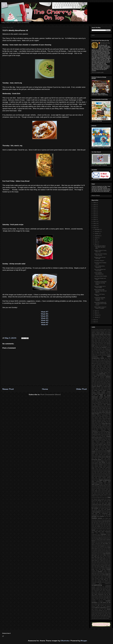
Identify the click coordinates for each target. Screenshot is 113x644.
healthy (93, 525)
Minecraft (99, 402)
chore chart (97, 467)
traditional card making (101, 607)
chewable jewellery (98, 466)
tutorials (101, 611)
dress (93, 488)
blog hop (104, 457)
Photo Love (102, 414)
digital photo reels (107, 479)
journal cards (100, 536)
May (96, 244)
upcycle (96, 613)
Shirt (102, 421)
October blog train (102, 407)
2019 (95, 217)
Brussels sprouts (102, 345)
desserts (104, 478)
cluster (93, 469)
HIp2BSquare (102, 376)
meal (99, 542)
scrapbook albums (97, 583)
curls (96, 475)
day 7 (104, 475)
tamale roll (94, 598)
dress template (97, 488)
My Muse (94, 405)
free (109, 497)
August (96, 238)
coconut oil (94, 470)
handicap (101, 524)
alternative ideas (95, 451)
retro (96, 580)
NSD (105, 405)
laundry (98, 540)
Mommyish (98, 403)
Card (93, 346)
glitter (95, 523)
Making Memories (107, 398)
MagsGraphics (107, 397)
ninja (110, 550)
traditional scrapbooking (100, 608)
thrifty (99, 604)
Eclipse (95, 364)
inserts (99, 534)
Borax (97, 345)
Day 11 (97, 354)
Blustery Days (103, 344)
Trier (106, 439)
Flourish (109, 370)
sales (105, 580)
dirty (105, 486)
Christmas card (101, 349)
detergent (109, 478)
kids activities (96, 538)
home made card (107, 526)
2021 (95, 213)
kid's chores (98, 537)
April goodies (108, 339)
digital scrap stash (95, 480)
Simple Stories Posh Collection (98, 423)
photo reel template (102, 563)
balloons (105, 455)
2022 (95, 211)
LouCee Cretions (101, 393)
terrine (99, 603)
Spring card (104, 427)
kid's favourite (104, 537)
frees (104, 518)
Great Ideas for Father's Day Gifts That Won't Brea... (100, 247)
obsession (102, 551)
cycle (98, 475)
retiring (93, 580)
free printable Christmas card (105, 508)
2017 (95, 221)
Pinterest (93, 416)
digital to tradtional (104, 484)
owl (100, 554)
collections (101, 470)
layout (102, 540)
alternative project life (102, 451)
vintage (106, 613)
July (96, 240)
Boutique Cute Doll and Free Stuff (100, 258)
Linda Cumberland (101, 389)
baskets (100, 456)
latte (95, 540)
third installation (95, 604)
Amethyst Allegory (103, 337)
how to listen (99, 529)
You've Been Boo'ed (100, 447)
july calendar (108, 536)
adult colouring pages (103, 448)
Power (100, 418)
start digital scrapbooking (98, 594)
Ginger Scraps (104, 372)
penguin (104, 562)
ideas (97, 533)
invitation (109, 534)
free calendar (98, 500)
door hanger (104, 487)
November (97, 232)
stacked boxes (101, 593)
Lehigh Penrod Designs (106, 388)
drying (105, 488)
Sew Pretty (108, 420)
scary (96, 581)
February (97, 315)
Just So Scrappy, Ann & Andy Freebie (100, 287)
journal (96, 536)
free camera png (105, 500)
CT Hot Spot (108, 345)
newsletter (99, 550)
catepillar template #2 (103, 463)
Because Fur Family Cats (104, 342)
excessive (106, 492)
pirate (109, 564)
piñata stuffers (108, 565)
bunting (93, 462)
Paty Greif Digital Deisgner (100, 412)
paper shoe (108, 559)
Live (108, 390)
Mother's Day (108, 403)
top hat (109, 605)
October (97, 234)
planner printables (95, 568)
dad (100, 475)
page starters (100, 555)
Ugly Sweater (104, 440)
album (106, 449)
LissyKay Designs (102, 390)
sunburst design (95, 597)
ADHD (93, 333)
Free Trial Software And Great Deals (100, 270)
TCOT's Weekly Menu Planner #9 (100, 267)
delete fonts (94, 478)
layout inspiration (107, 540)
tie (105, 604)
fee (108, 494)
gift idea (105, 521)
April (96, 311)
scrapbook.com (108, 583)
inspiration (104, 534)
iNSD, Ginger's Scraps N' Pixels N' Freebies (100, 308)
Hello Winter (101, 379)
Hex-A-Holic (105, 379)
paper (95, 556)
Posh (110, 416)
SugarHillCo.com (95, 430)
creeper (93, 474)
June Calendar (102, 384)
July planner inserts (95, 384)
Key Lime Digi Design (97, 385)
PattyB (100, 411)
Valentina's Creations (100, 442)
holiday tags (94, 526)
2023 (95, 209)
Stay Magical (100, 428)
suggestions (101, 596)
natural (99, 549)
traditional (94, 607)
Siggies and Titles (107, 421)
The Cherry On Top (105, 43)
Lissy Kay (106, 389)
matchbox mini (95, 542)
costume (102, 471)
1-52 (94, 330)
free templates (101, 516)
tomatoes (102, 605)
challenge (101, 465)
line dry (106, 541)
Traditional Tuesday (101, 439)
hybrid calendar (99, 530)
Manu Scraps (95, 400)
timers (96, 605)
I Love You (100, 380)
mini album (105, 543)
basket (96, 456)
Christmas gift (108, 349)
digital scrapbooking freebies (99, 482)
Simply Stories (99, 424)
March (96, 313)
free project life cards (104, 512)
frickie (107, 518)
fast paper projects (104, 493)
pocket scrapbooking (106, 568)
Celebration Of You (107, 346)
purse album (98, 576)
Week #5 (45, 316)
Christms (93, 350)
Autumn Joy (104, 340)
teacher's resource (107, 600)
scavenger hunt (101, 581)
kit (99, 538)
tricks (105, 609)
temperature (101, 601)
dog (99, 487)
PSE (94, 411)
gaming (106, 520)
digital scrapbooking (105, 480)
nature (102, 549)
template (108, 601)
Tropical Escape (98, 440)
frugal (109, 518)
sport (97, 593)
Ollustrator (65, 641)
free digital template (106, 504)
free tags (106, 515)
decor (107, 475)
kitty (103, 538)
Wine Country (105, 446)
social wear (104, 592)
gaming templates (98, 521)
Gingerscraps (102, 374)
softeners (109, 592)
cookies (98, 471)
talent (110, 597)
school (106, 581)
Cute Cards (96, 351)
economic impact (105, 489)
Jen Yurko (105, 381)
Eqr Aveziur (99, 364)
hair (110, 523)
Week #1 (45, 325)
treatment (96, 609)
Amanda (97, 337)
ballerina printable (99, 455)
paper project (97, 559)
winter (109, 617)
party (102, 560)
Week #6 (45, 314)
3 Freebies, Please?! (99, 261)
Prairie (103, 418)
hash (107, 524)
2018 (95, 219)
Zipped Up (108, 447)
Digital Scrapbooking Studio (101, 357)
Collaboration (98, 350)
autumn (93, 453)
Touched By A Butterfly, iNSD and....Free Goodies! (100, 299)
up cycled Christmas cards (104, 612)
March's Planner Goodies (103, 400)
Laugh (96, 388)
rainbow (102, 577)
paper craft (94, 558)
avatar (97, 453)
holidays (99, 526)
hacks (108, 523)
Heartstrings (102, 378)
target (97, 598)
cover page (94, 473)
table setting (104, 597)
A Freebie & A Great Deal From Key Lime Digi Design (100, 283)
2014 (95, 228)
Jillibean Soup (106, 383)
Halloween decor (95, 378)
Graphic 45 (96, 376)
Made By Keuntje (105, 396)
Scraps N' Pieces (107, 419)
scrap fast (99, 582)
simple (106, 589)
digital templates (96, 484)
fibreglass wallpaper (99, 496)
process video (99, 574)
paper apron (100, 556)
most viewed (105, 547)
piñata (104, 565)
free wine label (108, 516)
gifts (92, 523)
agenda (97, 449)
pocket (100, 568)
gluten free (98, 523)
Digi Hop (106, 355)
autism (109, 452)
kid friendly (94, 537)
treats (100, 609)
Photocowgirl (108, 414)
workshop (104, 618)
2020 (95, 215)
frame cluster (105, 498)
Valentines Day (103, 443)
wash (105, 616)
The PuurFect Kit (95, 435)
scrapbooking (97, 585)
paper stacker (95, 560)
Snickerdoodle (105, 425)
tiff (107, 604)
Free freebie (97, 371)
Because (97, 342)
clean (101, 467)
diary (97, 479)
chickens (105, 466)
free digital (102, 503)
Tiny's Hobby (105, 438)
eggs (96, 491)
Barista (93, 341)
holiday (109, 525)
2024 (95, 207)
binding (107, 456)
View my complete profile (98, 72)
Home (45, 389)
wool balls (94, 618)
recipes (109, 577)
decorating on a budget (106, 476)
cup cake (98, 474)
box (103, 460)
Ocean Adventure (95, 407)
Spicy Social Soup (98, 427)
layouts (93, 541)
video (103, 613)
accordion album (95, 448)
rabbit (99, 577)
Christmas (104, 347)
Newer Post (8, 389)
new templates (94, 550)
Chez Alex (94, 348)
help (104, 525)
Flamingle (102, 370)
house (101, 528)
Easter (107, 362)
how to (104, 528)
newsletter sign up (105, 550)
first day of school (107, 496)
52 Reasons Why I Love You (104, 331)
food (98, 498)
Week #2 (45, 322)
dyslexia (93, 489)
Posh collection (95, 418)
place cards (94, 567)
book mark (94, 458)
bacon (93, 455)
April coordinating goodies (100, 339)
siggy (104, 589)
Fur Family (106, 371)
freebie (94, 518)
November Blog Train (104, 406)
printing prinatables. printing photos (104, 573)
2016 (95, 223)
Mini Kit (104, 402)
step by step (107, 594)
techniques (94, 601)
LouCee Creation (101, 392)
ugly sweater (105, 611)
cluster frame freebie (106, 469)
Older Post (81, 389)
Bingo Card (97, 344)
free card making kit (99, 502)
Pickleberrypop (105, 415)
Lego (99, 388)
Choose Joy (99, 348)
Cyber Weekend (103, 351)
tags (107, 597)
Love (107, 393)
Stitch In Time (105, 428)
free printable (95, 508)
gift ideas (109, 521)
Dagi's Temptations (101, 353)
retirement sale (107, 578)
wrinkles (108, 618)
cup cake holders (104, 474)
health (109, 524)
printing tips (94, 574)
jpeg (104, 536)
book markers (108, 458)
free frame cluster (100, 506)
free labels (100, 507)
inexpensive (102, 533)
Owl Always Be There (100, 410)
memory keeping (107, 542)
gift (102, 521)
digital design (101, 479)
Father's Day (95, 366)
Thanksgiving (94, 431)
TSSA (109, 430)
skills (99, 592)
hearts (102, 525)
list (108, 541)
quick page (108, 576)
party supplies (97, 562)
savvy (93, 581)
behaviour (103, 456)
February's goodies (95, 370)
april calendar (98, 452)
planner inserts (108, 567)
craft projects (108, 473)
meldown (102, 542)
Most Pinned (103, 403)
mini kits (107, 545)
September (97, 236)
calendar (97, 462)
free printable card (100, 511)
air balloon (102, 449)
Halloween (108, 376)
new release (108, 549)
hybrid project (98, 532)
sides (101, 589)
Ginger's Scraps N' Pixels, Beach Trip (100, 251)
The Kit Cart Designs (106, 434)
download (109, 487)
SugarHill (109, 429)
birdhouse (96, 457)
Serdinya (104, 420)
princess (104, 569)
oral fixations (106, 551)
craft (104, 473)
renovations (101, 578)
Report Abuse (96, 195)
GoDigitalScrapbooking (101, 375)
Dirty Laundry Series (96, 360)
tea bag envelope (106, 598)
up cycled (97, 612)
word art (97, 618)
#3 (92, 330)
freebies (100, 518)
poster (93, 569)
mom (95, 547)
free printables (96, 512)
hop (97, 528)
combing (104, 470)
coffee (97, 470)
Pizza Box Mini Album (100, 416)
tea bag (100, 598)
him (107, 525)
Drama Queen (102, 362)
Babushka (109, 340)
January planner (100, 381)
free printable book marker (98, 510)
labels (105, 538)
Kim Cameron (105, 385)
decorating (99, 476)
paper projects (103, 559)
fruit (101, 520)
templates (94, 602)
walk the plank (99, 614)
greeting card (103, 523)
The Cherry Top (102, 433)
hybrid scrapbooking (106, 532)
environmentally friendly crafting (98, 492)
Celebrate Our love (98, 346)
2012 (95, 322)
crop (96, 474)
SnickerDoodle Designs (96, 425)
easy (96, 489)
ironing (93, 536)
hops (99, 528)
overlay (98, 554)
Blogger (84, 641)
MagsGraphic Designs (97, 397)
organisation (108, 553)
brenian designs (100, 461)
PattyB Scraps (105, 411)
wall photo (99, 616)
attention (105, 452)
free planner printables (106, 507)
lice (103, 541)
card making (102, 462)
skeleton (96, 592)
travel (107, 608)
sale (102, 580)
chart (93, 466)
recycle (93, 578)
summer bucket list (107, 596)
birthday (100, 457)
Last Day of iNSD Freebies (101, 276)
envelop (99, 491)
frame (101, 498)
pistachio (98, 565)
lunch (110, 541)
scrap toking (104, 582)
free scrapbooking (103, 513)
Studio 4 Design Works (101, 429)
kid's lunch (109, 537)
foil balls (93, 498)
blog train (108, 457)
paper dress (100, 558)
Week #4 (45, 318)
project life (108, 574)
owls (102, 554)
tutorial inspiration (95, 611)
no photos (94, 551)
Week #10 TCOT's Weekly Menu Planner (101, 255)
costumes (105, 471)
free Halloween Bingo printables (98, 499)
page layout (94, 555)
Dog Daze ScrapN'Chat (100, 361)
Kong (102, 387)
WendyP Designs (99, 446)
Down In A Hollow (95, 362)
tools (106, 605)
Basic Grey (98, 341)
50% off (97, 331)
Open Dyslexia (99, 409)
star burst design (107, 593)
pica (97, 564)
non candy (98, 551)
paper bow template (107, 556)
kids (92, 538)
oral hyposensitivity (101, 553)
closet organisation (107, 467)
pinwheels (106, 564)
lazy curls (97, 541)
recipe (105, 577)
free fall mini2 (94, 506)
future (103, 520)
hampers (97, 524)
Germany (98, 372)
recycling (97, 578)
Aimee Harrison (108, 333)
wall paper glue (105, 614)
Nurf (110, 406)
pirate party (94, 565)
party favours (106, 560)
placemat (99, 567)
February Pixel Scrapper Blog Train (103, 369)
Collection (103, 350)
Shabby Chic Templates (96, 421)
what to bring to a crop (98, 617)
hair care (93, 524)
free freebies (106, 506)
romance (99, 580)
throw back (102, 604)
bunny (109, 461)
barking (93, 456)
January (97, 317)
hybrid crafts (105, 530)
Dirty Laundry (108, 358)
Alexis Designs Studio (100, 336)
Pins (110, 415)
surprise (100, 597)
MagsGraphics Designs (97, 398)
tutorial (109, 609)
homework (94, 528)
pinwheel (102, 564)
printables (100, 572)
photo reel (96, 563)
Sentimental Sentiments (96, 420)
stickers (93, 596)
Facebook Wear (107, 365)
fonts (96, 498)
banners (109, 455)
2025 (95, 205)
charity (109, 465)
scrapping (97, 588)
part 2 (99, 560)
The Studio (101, 435)
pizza (101, 565)
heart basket (98, 525)
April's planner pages (96, 340)
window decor (105, 617)
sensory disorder (103, 588)
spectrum (93, 593)
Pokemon (106, 416)
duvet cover (108, 488)
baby (99, 453)
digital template (107, 483)
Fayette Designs (103, 366)
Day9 (100, 354)
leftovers (101, 541)
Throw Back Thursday (101, 437)
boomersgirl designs (97, 460)
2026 (95, 203)
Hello (97, 379)
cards (96, 463)
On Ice (107, 407)
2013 (95, 320)
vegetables (100, 613)
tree (102, 609)
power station (98, 569)
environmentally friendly (106, 491)
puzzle (102, 576)
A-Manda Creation (100, 332)
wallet (102, 616)
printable (109, 569)
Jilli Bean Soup (100, 383)
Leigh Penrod (94, 389)
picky (99, 564)
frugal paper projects (96, 520)
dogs (101, 487)
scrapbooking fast (100, 587)
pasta (101, 562)
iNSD (93, 533)
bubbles (106, 461)
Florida (106, 370)
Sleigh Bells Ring (106, 424)
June (96, 242)
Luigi (98, 396)
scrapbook (109, 582)
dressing (102, 488)
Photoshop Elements (96, 415)
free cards (106, 502)
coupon (109, 471)
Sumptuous (103, 430)
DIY (107, 351)
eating (99, 489)
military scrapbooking (96, 543)
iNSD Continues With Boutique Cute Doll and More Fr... (100, 291)
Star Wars (95, 428)
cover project (100, 473)
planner (102, 567)
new (105, 549)
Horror (96, 380)
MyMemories (100, 405)
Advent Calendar (100, 333)
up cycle (93, 612)
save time (109, 580)
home (102, 526)
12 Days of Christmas (99, 330)
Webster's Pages (102, 444)
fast (99, 493)
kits (101, 538)
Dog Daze (103, 360)
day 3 (102, 475)
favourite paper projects (102, 494)
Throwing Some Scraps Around (101, 437)
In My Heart (106, 380)
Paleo (97, 411)
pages (105, 555)
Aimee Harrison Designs (98, 335)
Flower (93, 371)
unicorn (109, 611)
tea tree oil (99, 600)
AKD (95, 333)
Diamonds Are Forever (100, 355)
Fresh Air (102, 371)
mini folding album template (100, 545)
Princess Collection (99, 419)
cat (98, 463)
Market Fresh (98, 401)
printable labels (103, 571)
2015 (95, 226)
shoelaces (98, 589)
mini (101, 543)
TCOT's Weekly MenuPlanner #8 (99, 273)
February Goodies (103, 367)
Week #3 (45, 320)
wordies (100, 618)
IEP (103, 380)
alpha (110, 449)
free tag (101, 515)
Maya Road (106, 401)
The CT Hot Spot (101, 431)
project (104, 574)
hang (104, 524)
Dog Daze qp (108, 361)
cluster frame (98, 469)
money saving (99, 547)
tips (99, 605)
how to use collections (106, 529)
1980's (105, 330)
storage (97, 596)
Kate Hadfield (108, 384)
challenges (105, 465)
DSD (110, 351)
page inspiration (107, 554)
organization (94, 554)
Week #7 (45, 312)
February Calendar (95, 367)
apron (102, 452)
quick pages (94, 577)
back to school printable (106, 453)
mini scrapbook (101, 546)
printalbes (105, 572)
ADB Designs (108, 332)
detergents (94, 479)
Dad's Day (94, 353)
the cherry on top (106, 602)
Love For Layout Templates (101, 394)
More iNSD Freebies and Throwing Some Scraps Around (100, 304)
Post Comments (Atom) (51, 394)
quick (105, 576)
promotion (94, 576)
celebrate (96, 465)
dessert (100, 478)
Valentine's (109, 442)
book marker (101, 458)
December (97, 229)
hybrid (93, 530)
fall (109, 492)
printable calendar (95, 571)
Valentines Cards (95, 443)
